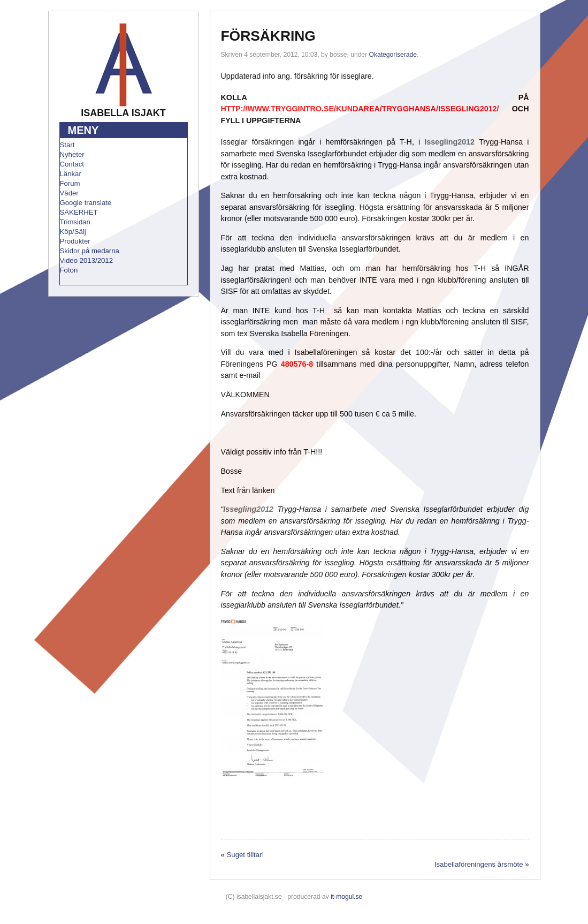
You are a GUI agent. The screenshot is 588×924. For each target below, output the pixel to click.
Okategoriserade (393, 55)
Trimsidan (75, 222)
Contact (72, 164)
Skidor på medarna (90, 251)
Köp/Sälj (73, 232)
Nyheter (72, 154)
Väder (69, 193)
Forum (70, 183)
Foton (69, 270)
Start (67, 145)
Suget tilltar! (246, 855)
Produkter (75, 241)
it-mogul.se (346, 897)
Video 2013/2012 (87, 260)
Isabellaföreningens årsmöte (479, 864)
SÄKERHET (79, 212)
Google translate (86, 203)
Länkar (71, 174)
